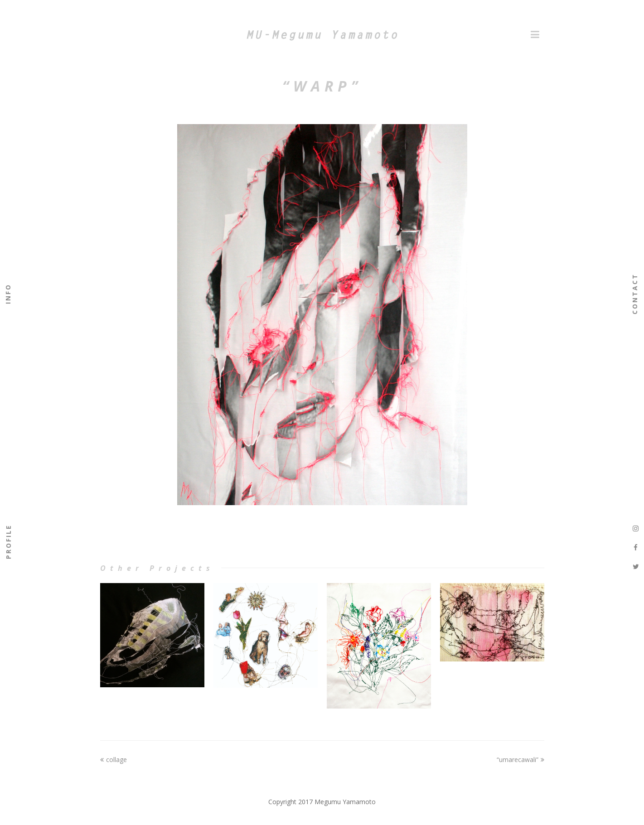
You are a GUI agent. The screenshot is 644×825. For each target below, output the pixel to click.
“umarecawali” (521, 760)
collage (114, 760)
